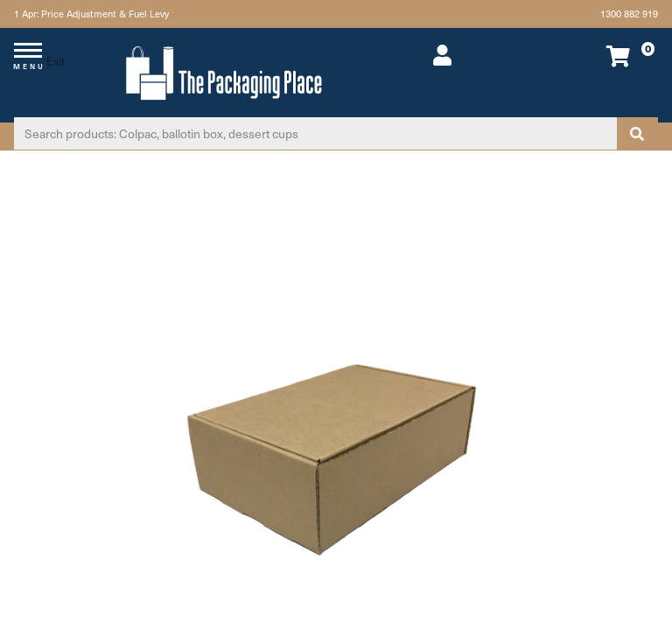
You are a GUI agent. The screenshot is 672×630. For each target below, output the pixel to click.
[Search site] (637, 133)
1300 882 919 (629, 14)
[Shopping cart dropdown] (597, 56)
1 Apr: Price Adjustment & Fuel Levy (91, 14)
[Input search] (315, 133)
